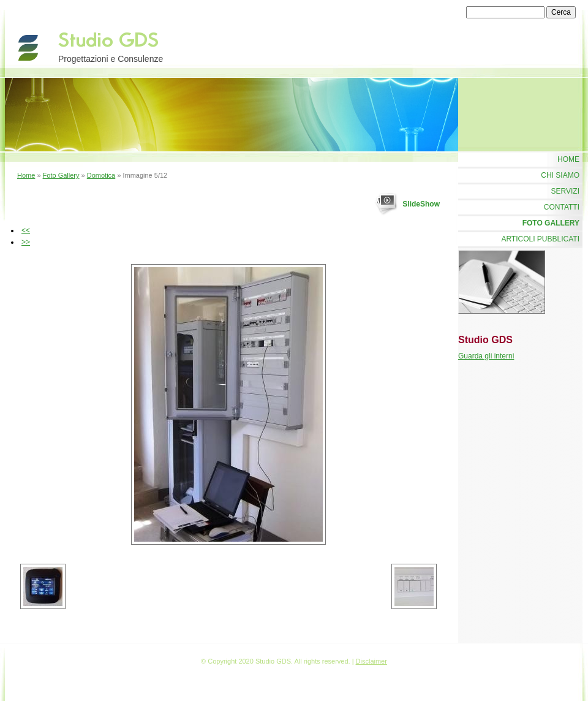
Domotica (101, 175)
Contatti (562, 207)
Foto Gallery (61, 175)
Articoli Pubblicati (540, 239)
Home (26, 175)
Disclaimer (371, 661)
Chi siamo (560, 175)
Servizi (565, 191)
